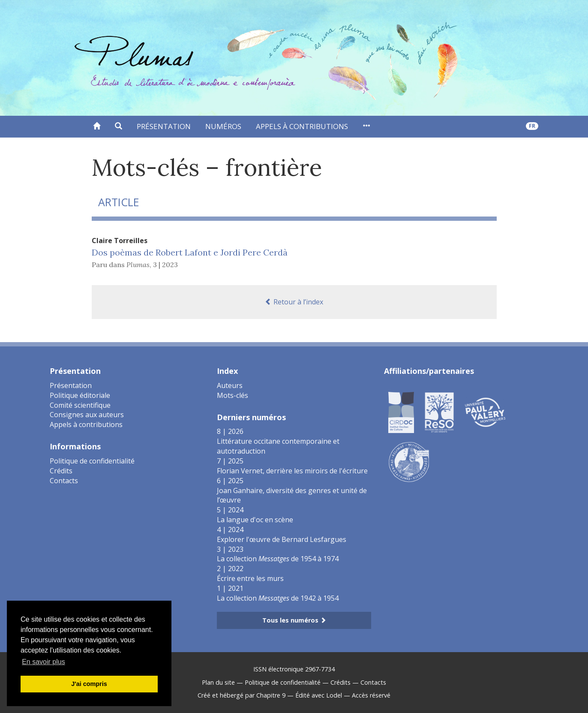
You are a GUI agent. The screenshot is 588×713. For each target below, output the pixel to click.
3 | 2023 (165, 265)
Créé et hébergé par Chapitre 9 (241, 695)
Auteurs (230, 385)
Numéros (223, 126)
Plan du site (218, 682)
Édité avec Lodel (319, 695)
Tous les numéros (294, 620)
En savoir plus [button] (43, 662)
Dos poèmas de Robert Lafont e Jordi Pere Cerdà (190, 252)
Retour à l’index (294, 302)
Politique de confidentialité (92, 461)
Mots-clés (232, 395)
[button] (118, 126)
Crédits (61, 471)
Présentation (164, 126)
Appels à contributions (302, 126)
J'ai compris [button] (89, 684)
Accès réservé (371, 695)
